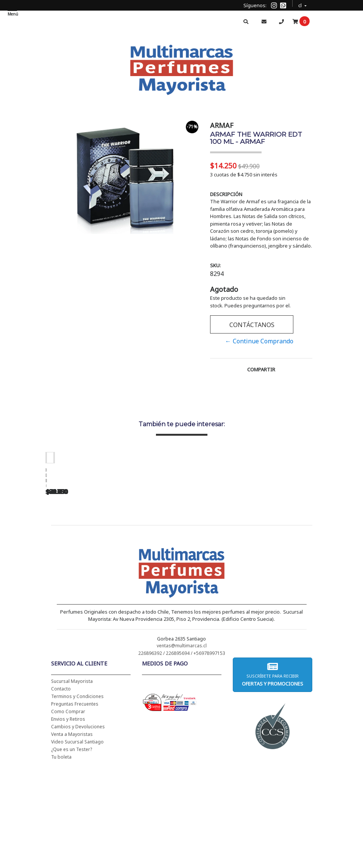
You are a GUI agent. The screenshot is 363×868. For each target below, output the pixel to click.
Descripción (226, 194)
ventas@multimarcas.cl (182, 743)
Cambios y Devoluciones (78, 824)
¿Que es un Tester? (72, 847)
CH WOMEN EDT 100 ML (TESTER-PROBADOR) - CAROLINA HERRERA (98, 570)
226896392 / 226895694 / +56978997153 (182, 751)
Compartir (261, 369)
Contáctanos (252, 325)
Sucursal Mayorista (72, 779)
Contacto (61, 786)
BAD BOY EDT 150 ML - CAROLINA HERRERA (204, 567)
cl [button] (301, 4)
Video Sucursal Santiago (77, 839)
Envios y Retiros (68, 817)
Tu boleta (61, 855)
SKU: (215, 265)
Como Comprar (68, 809)
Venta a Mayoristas (72, 832)
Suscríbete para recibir (273, 772)
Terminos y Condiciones (77, 794)
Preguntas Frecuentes (75, 802)
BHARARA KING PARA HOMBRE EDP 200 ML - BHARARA (310, 570)
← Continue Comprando (259, 341)
